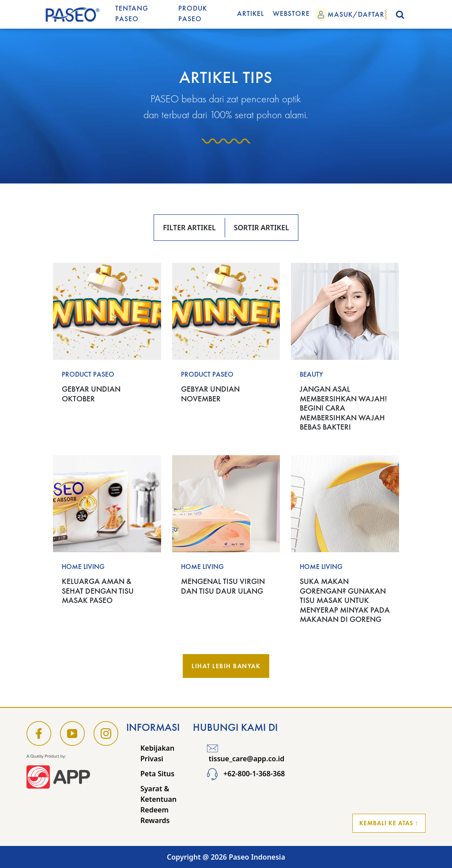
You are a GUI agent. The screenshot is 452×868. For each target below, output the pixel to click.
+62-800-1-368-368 (246, 774)
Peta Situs (157, 774)
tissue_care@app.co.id (246, 753)
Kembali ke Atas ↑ (389, 823)
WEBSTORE (291, 13)
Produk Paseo (193, 13)
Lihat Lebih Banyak (226, 666)
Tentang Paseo (132, 13)
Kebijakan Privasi (157, 753)
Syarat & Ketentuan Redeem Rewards (158, 804)
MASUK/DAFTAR (356, 14)
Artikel (250, 13)
